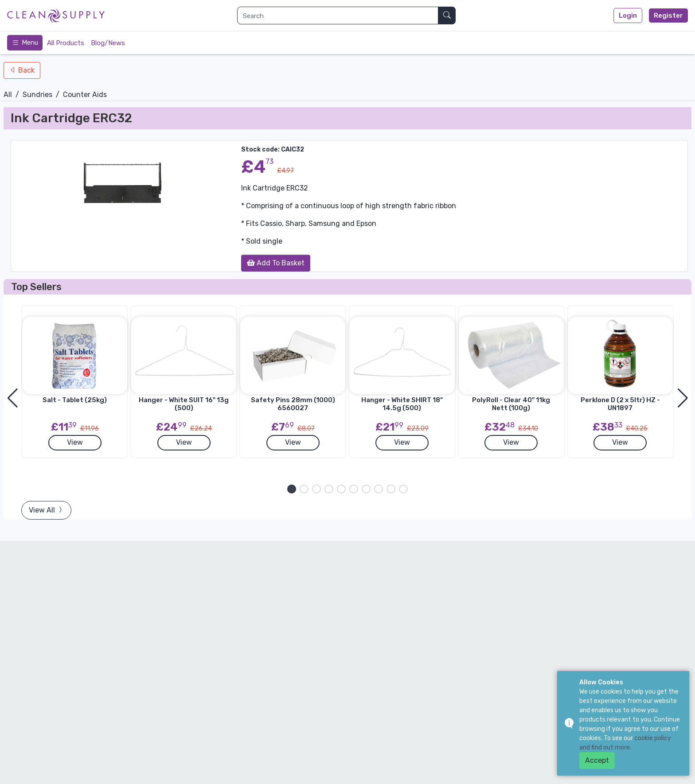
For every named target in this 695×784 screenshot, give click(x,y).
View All (46, 510)
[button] (292, 489)
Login (628, 16)
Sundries (37, 95)
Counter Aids (85, 95)
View (75, 442)
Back (25, 70)
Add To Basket (276, 263)
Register (668, 16)
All (8, 95)
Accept (597, 760)
